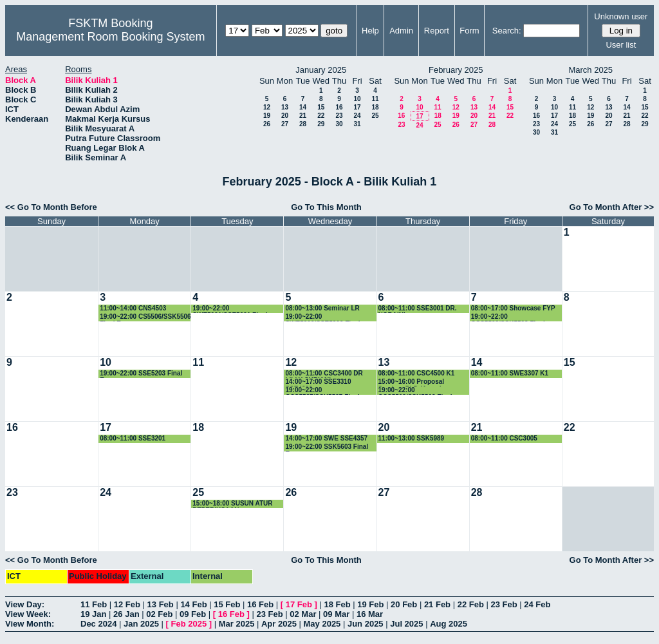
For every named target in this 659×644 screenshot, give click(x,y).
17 (357, 107)
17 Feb (299, 604)
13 (285, 107)
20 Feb (404, 604)
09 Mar (336, 614)
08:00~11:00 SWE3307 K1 (510, 373)
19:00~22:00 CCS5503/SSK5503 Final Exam (508, 317)
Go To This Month (326, 207)
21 (303, 116)
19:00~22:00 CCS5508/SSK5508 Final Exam (415, 391)
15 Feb (227, 604)
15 (321, 107)
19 (267, 116)
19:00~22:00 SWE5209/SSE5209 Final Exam (322, 317)
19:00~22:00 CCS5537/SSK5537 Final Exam (322, 391)
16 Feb (260, 604)
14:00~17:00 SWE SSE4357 (326, 438)
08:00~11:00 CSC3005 (504, 438)
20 (285, 116)
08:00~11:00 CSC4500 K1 (417, 373)
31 (357, 124)
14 (303, 107)
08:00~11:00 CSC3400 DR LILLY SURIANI (324, 374)
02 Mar (303, 614)
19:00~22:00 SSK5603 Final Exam (327, 447)
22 (321, 116)
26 (267, 124)
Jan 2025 (141, 624)
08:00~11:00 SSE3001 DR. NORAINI (418, 309)
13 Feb (161, 604)
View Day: (25, 604)
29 (321, 124)
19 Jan (93, 614)
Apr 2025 (279, 624)
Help (370, 31)
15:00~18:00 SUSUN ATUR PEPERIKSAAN (232, 504)
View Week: (28, 614)
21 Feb (437, 604)
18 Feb (337, 604)
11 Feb (94, 604)
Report (437, 31)
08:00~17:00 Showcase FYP (513, 308)
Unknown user (621, 16)
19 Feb (370, 604)
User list (621, 45)
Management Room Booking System (110, 37)
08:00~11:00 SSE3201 (133, 438)
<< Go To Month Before (51, 207)
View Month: (30, 624)
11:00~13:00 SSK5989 (412, 438)
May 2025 (322, 624)
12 (267, 107)
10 (357, 99)
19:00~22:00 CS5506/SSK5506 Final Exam (145, 317)
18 (375, 107)
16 (339, 107)
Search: (507, 31)
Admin (401, 31)
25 (375, 116)
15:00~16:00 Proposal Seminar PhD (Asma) (412, 382)
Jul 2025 (406, 624)
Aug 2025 (449, 624)
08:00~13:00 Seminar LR (322, 308)
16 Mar (370, 614)
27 (285, 124)
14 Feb (193, 604)
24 (357, 116)
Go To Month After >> (612, 207)
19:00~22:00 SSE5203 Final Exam (141, 374)
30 (339, 124)
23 (339, 116)
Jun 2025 (366, 624)
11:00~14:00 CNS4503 (133, 308)
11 (375, 99)
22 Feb (471, 604)
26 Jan (126, 614)
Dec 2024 (98, 624)
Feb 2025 (189, 624)
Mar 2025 (237, 624)
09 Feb (193, 614)
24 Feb (537, 604)
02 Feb (159, 614)
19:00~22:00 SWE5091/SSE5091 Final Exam (230, 309)
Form (469, 31)
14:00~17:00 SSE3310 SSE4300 (318, 382)
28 (303, 124)
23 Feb (504, 604)
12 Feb (127, 604)
